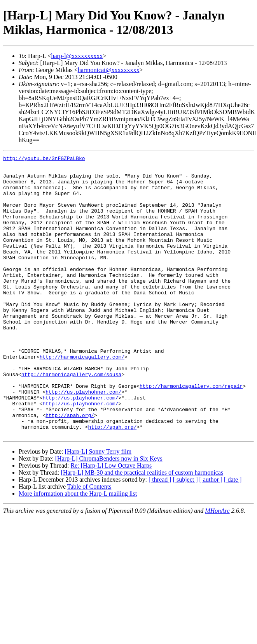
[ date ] (233, 536)
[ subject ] (185, 536)
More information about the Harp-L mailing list (78, 550)
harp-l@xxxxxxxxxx (77, 56)
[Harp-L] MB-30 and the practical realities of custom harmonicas (142, 529)
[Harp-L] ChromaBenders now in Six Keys (109, 515)
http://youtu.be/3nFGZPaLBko (44, 159)
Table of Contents (89, 543)
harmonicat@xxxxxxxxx (109, 70)
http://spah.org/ (70, 468)
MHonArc (217, 567)
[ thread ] (160, 536)
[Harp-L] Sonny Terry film (98, 508)
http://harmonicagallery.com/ (82, 398)
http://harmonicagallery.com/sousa (71, 419)
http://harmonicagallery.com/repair (191, 433)
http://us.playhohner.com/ (83, 440)
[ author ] (211, 536)
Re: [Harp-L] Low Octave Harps (111, 522)
